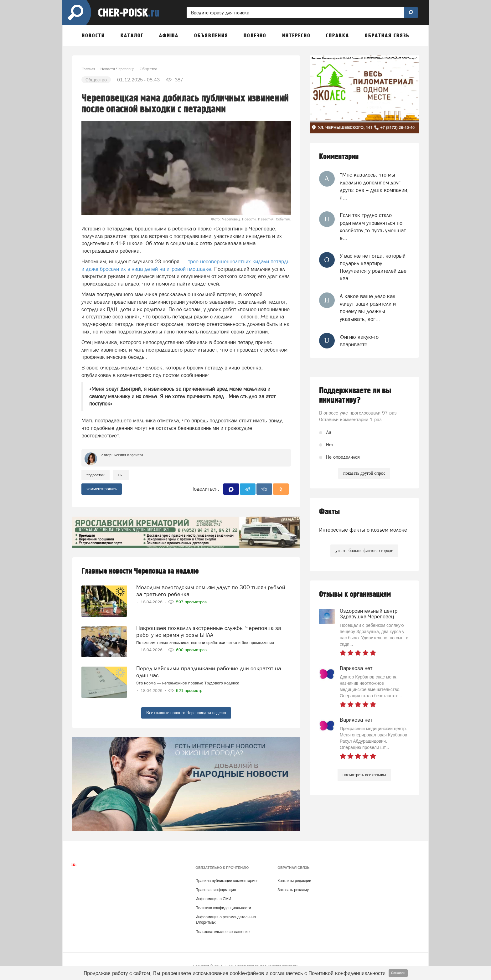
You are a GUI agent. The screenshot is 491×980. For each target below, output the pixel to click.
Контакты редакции (294, 881)
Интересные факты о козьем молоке (363, 530)
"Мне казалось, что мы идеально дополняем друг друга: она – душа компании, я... (374, 186)
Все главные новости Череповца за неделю (186, 713)
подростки (96, 475)
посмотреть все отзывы (364, 775)
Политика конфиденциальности (223, 908)
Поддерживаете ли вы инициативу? (355, 395)
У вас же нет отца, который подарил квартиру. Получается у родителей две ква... (373, 267)
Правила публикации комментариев (227, 881)
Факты (329, 512)
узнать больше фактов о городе (364, 551)
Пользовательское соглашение (222, 932)
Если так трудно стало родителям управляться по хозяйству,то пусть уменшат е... (373, 227)
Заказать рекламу (293, 890)
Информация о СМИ (213, 899)
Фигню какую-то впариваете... (359, 341)
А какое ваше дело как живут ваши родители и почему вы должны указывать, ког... (368, 308)
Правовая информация (216, 890)
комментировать (102, 489)
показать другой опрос (364, 473)
